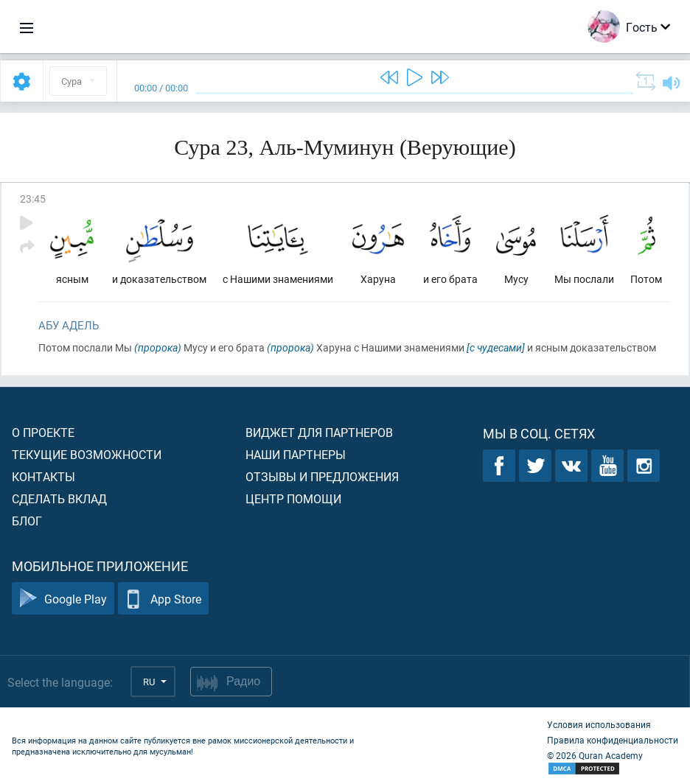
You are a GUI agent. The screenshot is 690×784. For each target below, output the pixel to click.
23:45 (33, 199)
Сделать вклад (59, 498)
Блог (27, 521)
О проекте (43, 432)
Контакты (43, 476)
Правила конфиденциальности (613, 740)
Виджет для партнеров (319, 432)
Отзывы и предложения (322, 476)
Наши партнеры (296, 454)
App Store (163, 599)
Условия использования (599, 724)
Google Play (63, 599)
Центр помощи (293, 498)
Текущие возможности (87, 454)
